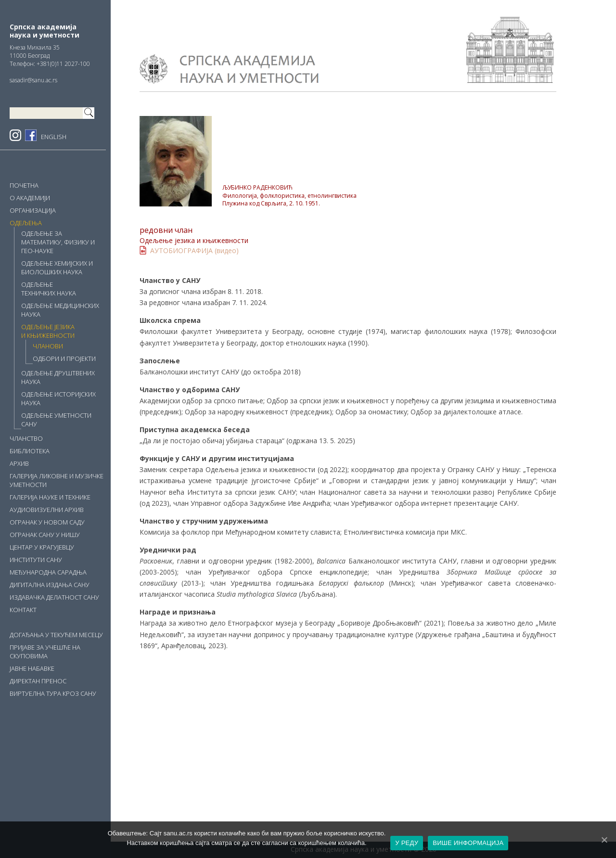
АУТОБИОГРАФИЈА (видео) (194, 250)
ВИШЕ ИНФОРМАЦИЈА (468, 843)
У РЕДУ (407, 843)
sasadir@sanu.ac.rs (33, 80)
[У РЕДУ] (604, 840)
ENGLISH (54, 137)
